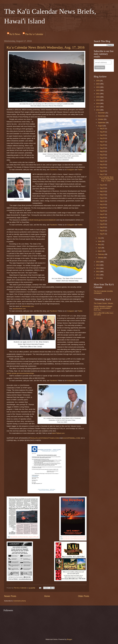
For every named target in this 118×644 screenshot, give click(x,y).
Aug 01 (102, 234)
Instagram (71, 170)
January (101, 258)
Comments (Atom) (20, 601)
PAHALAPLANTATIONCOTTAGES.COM (44, 438)
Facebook (53, 170)
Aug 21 (102, 161)
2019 (98, 100)
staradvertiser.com (19, 309)
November (102, 116)
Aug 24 (102, 151)
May (100, 244)
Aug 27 (102, 142)
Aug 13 (102, 195)
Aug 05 (102, 221)
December (102, 113)
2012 (98, 272)
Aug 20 (102, 164)
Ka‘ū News (15, 34)
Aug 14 (102, 191)
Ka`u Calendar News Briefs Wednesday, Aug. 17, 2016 (46, 47)
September (102, 123)
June (100, 241)
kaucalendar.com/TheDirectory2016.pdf (74, 539)
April (100, 248)
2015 (98, 262)
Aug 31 (102, 128)
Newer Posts (10, 596)
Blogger (70, 639)
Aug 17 (102, 174)
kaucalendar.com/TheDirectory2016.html (74, 537)
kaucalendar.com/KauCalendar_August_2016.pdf (24, 537)
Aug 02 (102, 231)
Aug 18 (102, 171)
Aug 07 (102, 214)
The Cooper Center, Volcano (103, 303)
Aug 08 (102, 211)
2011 (98, 275)
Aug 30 (102, 132)
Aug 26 (102, 145)
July (99, 238)
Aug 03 (102, 227)
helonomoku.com (28, 306)
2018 (98, 103)
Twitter (80, 170)
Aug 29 (102, 135)
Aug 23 (102, 155)
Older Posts (84, 596)
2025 (98, 81)
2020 (98, 97)
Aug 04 (102, 224)
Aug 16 (102, 185)
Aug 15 (102, 188)
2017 (98, 107)
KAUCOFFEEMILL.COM (71, 438)
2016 (98, 110)
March (100, 251)
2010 (98, 278)
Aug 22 (102, 158)
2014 (98, 265)
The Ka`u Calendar (34, 34)
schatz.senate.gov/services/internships (20, 373)
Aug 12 (102, 198)
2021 (98, 94)
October (101, 119)
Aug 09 (102, 208)
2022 (98, 90)
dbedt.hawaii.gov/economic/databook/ (42, 220)
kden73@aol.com (58, 433)
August (101, 126)
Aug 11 (102, 201)
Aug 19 (102, 168)
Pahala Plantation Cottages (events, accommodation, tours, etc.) (103, 308)
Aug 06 (102, 218)
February (101, 254)
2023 (98, 87)
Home (47, 596)
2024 (98, 84)
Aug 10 (102, 204)
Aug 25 (102, 148)
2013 (98, 268)
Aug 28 (102, 138)
